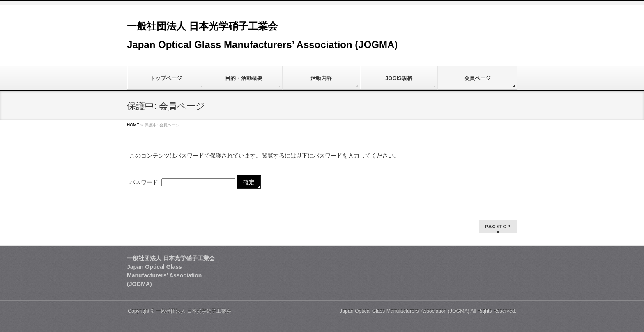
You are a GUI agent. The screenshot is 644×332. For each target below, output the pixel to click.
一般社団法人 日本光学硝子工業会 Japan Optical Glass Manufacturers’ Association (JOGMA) (313, 311)
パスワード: (182, 182)
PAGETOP (498, 226)
